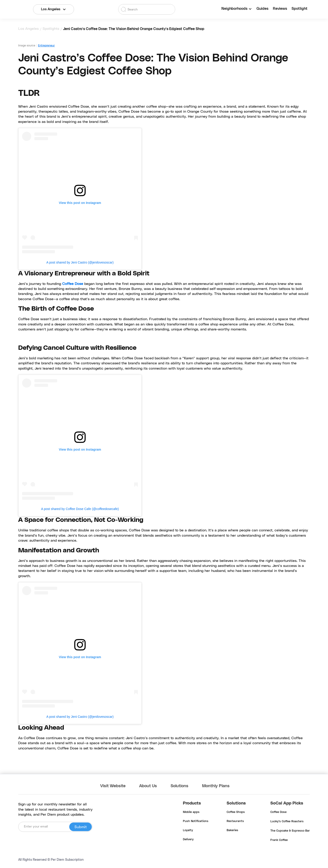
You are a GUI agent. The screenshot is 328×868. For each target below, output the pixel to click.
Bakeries (232, 830)
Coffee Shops (236, 812)
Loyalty (188, 830)
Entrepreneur (46, 46)
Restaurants (235, 821)
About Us (148, 786)
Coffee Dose (73, 284)
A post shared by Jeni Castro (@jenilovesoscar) (80, 262)
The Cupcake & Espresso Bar (290, 831)
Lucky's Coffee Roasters (287, 822)
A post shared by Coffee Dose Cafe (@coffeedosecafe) (80, 509)
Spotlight (300, 9)
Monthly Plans (216, 786)
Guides (262, 9)
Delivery (188, 840)
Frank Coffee (279, 840)
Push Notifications (196, 821)
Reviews (280, 9)
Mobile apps (191, 812)
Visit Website (113, 786)
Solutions (179, 786)
